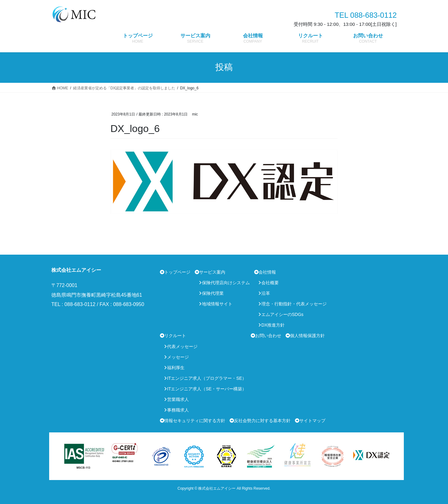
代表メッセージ (182, 346)
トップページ (177, 272)
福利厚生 (176, 368)
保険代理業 (213, 293)
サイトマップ (312, 421)
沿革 (266, 293)
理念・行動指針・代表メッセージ (294, 304)
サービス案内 (212, 272)
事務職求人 (178, 410)
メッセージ (178, 357)
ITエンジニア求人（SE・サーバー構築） (207, 389)
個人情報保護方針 (307, 336)
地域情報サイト (217, 304)
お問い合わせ (268, 336)
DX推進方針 (273, 325)
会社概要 (270, 283)
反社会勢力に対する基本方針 (262, 421)
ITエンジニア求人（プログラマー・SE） (207, 378)
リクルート (175, 336)
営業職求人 (178, 399)
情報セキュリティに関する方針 (195, 421)
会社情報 (267, 272)
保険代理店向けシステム (226, 283)
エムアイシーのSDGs (282, 314)
